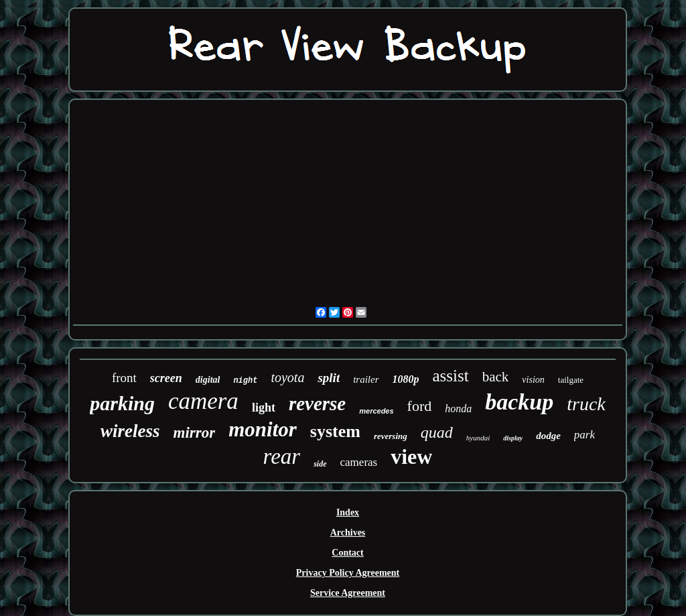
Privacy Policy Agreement (348, 573)
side (320, 464)
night (245, 381)
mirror (195, 433)
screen (166, 378)
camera (203, 401)
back (496, 377)
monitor (263, 429)
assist (451, 376)
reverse (317, 404)
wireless (130, 431)
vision (533, 380)
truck (586, 404)
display (513, 438)
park (585, 435)
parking (122, 403)
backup (519, 402)
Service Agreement (348, 593)
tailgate (571, 380)
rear (282, 456)
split (329, 378)
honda (458, 409)
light (264, 408)
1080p (406, 379)
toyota (287, 377)
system (335, 431)
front (124, 378)
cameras (359, 462)
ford (420, 406)
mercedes (376, 411)
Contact (347, 553)
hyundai (478, 438)
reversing (391, 436)
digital (208, 380)
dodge (548, 436)
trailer (366, 379)
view (411, 456)
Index (348, 512)
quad (437, 432)
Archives (348, 533)
